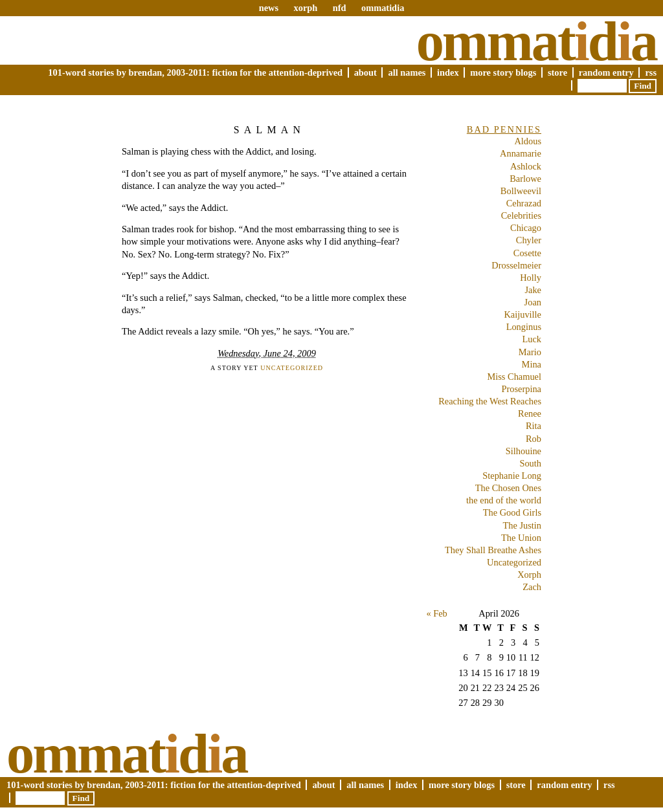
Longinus (524, 327)
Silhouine (523, 451)
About (365, 72)
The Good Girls (512, 512)
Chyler (529, 240)
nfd (340, 8)
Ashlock (526, 166)
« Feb (436, 613)
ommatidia (383, 8)
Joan (533, 302)
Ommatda (536, 41)
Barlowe (525, 179)
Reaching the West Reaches (490, 401)
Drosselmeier (516, 265)
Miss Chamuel (514, 377)
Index (448, 72)
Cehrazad (524, 203)
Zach (532, 587)
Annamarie (521, 153)
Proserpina (521, 389)
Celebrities (521, 215)
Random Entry (606, 72)
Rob (534, 439)
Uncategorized (292, 368)
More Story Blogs (503, 72)
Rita (534, 426)
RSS (651, 72)
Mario (530, 352)
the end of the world (504, 500)
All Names (407, 72)
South (530, 463)
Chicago (526, 228)
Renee (530, 413)
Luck (532, 339)
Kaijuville (523, 314)
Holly (531, 278)
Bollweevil (521, 191)
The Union (521, 538)
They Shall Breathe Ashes (493, 550)
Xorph (529, 575)
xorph (305, 8)
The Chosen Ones (508, 488)
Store (557, 72)
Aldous (528, 141)
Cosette (527, 253)
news (269, 8)
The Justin (522, 525)
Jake (533, 290)
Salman (269, 130)
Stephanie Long (512, 476)
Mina (532, 364)
